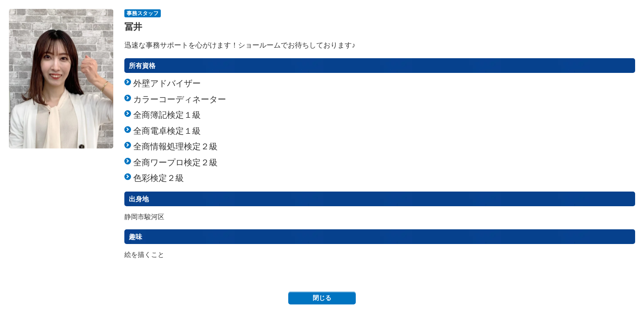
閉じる (322, 298)
